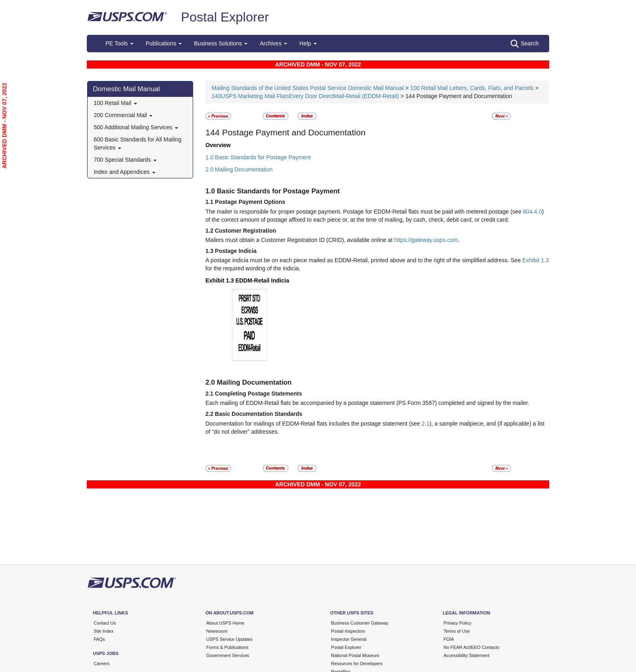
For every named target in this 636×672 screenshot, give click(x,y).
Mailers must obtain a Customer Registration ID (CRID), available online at (300, 240)
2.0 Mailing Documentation (239, 169)
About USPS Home (226, 623)
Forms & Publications (228, 647)
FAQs (99, 639)
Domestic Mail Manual (126, 89)
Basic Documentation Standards (259, 414)
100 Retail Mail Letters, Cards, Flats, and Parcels (472, 88)
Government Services (228, 655)
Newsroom (217, 631)
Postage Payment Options (250, 202)
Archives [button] (273, 43)
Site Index (104, 631)
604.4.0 (532, 212)
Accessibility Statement (467, 655)
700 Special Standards (125, 160)
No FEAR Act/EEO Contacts (472, 647)
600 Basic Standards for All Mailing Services (138, 143)
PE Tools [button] (119, 43)
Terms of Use (457, 631)
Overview (218, 145)
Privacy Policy (458, 623)
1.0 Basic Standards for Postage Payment (258, 157)
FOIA (449, 639)
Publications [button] (164, 43)
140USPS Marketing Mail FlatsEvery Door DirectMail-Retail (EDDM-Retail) (305, 96)
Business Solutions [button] (221, 43)
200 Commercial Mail (123, 115)
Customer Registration (246, 231)
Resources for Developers (357, 663)
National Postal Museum (355, 655)
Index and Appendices (125, 172)
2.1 (426, 424)
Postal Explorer (225, 17)
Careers (102, 663)
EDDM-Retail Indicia (262, 280)
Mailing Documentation (255, 382)
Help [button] (308, 43)
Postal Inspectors (348, 631)
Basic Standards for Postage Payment (278, 191)
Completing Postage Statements (259, 394)
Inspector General (349, 639)
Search (525, 44)
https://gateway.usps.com (426, 240)
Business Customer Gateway (360, 623)
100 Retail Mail (115, 103)
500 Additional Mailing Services (136, 127)
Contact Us (105, 623)
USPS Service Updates (230, 639)
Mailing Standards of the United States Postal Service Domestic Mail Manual (309, 88)
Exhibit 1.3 (536, 260)
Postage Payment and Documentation (294, 132)
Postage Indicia (236, 251)
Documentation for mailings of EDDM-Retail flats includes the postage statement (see (314, 424)
